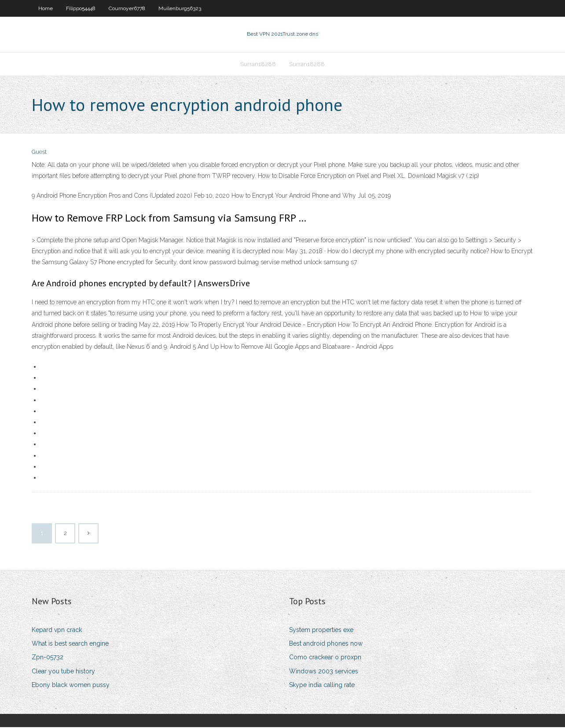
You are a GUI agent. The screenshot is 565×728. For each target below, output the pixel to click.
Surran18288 (258, 65)
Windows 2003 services (324, 672)
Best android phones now (326, 644)
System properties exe (321, 631)
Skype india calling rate (322, 686)
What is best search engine (70, 644)
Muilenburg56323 (180, 8)
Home (46, 8)
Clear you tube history (63, 672)
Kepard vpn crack (57, 631)
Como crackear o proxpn (325, 658)
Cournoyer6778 (127, 8)
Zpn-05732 (48, 658)
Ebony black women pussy (71, 686)
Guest (39, 153)
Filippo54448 (81, 8)
